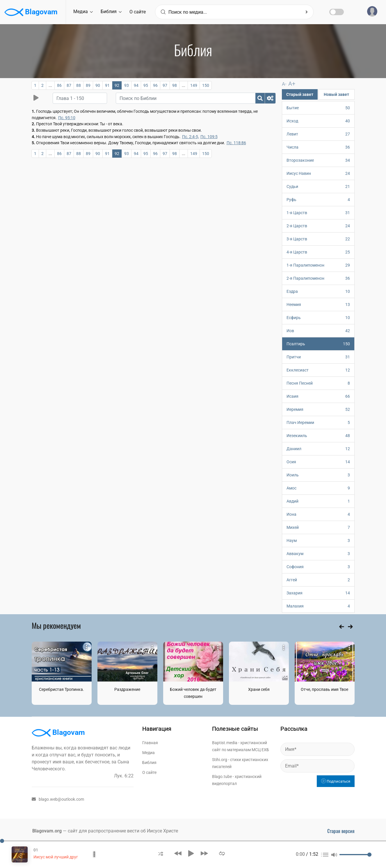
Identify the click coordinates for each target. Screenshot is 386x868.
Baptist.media (225, 742)
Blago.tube (222, 776)
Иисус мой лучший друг (56, 857)
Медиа (83, 12)
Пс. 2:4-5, (191, 137)
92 (117, 85)
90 (98, 85)
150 (206, 85)
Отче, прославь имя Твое (324, 689)
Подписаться (336, 781)
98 (175, 85)
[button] (161, 853)
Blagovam (31, 12)
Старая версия (341, 831)
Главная (150, 742)
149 (194, 85)
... (50, 85)
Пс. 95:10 (67, 118)
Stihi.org (220, 759)
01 (36, 850)
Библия (111, 12)
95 (146, 85)
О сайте (138, 12)
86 (59, 85)
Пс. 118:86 (236, 143)
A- (284, 84)
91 (107, 85)
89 (88, 85)
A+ (290, 83)
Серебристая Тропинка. (62, 689)
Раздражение (127, 689)
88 (79, 85)
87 (69, 85)
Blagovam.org (47, 831)
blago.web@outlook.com (58, 799)
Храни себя (259, 689)
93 (127, 85)
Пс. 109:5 (209, 137)
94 (136, 85)
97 (165, 85)
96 (155, 85)
